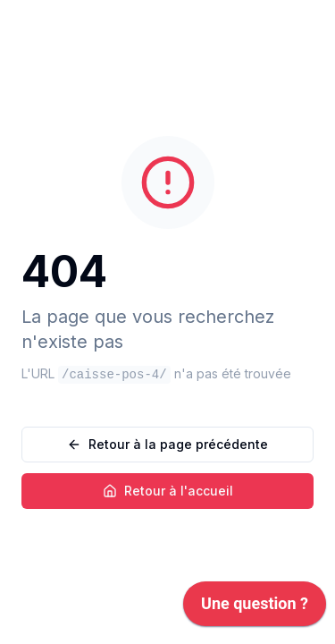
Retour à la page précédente (167, 444)
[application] (255, 608)
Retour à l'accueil (168, 491)
